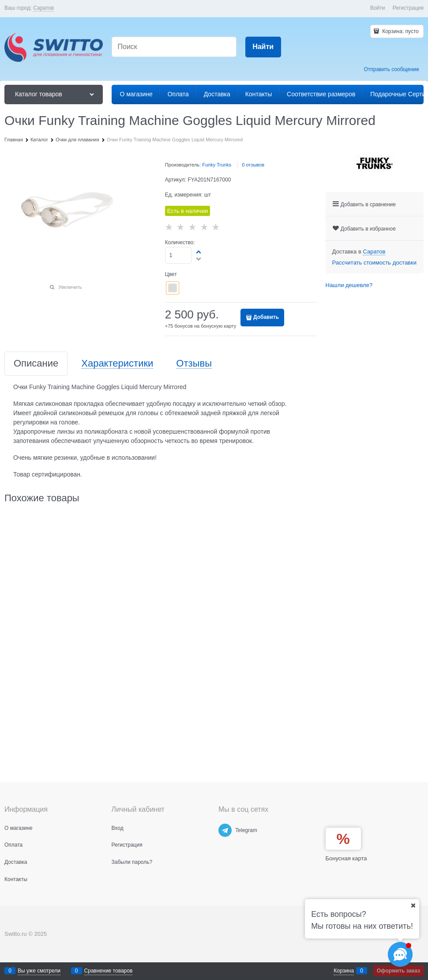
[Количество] (178, 255)
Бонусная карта (346, 858)
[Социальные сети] (400, 954)
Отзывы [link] (194, 364)
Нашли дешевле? (349, 285)
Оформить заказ (398, 971)
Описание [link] (36, 364)
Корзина (344, 971)
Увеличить (70, 287)
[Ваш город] (413, 905)
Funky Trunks (217, 165)
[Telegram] (225, 830)
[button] (199, 252)
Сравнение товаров (109, 971)
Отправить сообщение (391, 69)
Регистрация (408, 8)
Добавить (266, 317)
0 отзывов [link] (253, 165)
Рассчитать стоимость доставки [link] (374, 263)
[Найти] (263, 47)
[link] (43, 8)
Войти (378, 8)
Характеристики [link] (117, 364)
